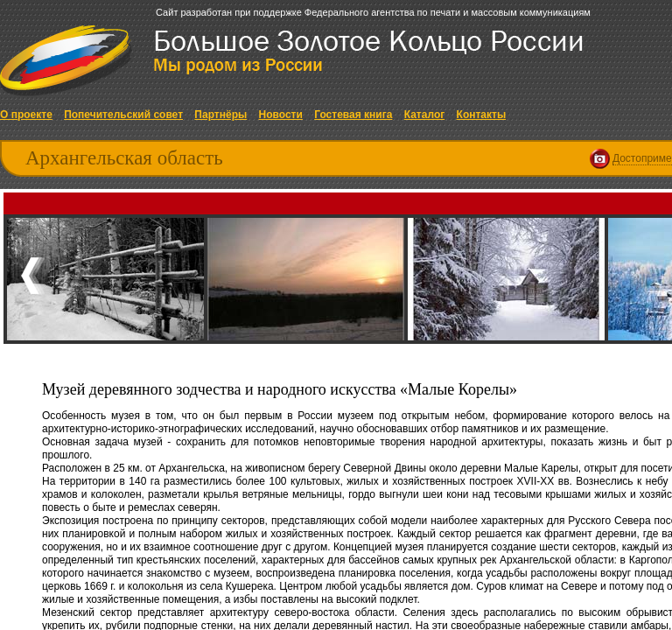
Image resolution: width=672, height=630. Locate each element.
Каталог (425, 115)
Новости (281, 115)
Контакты (482, 115)
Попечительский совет (123, 115)
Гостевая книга (353, 115)
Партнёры (220, 115)
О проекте (26, 115)
